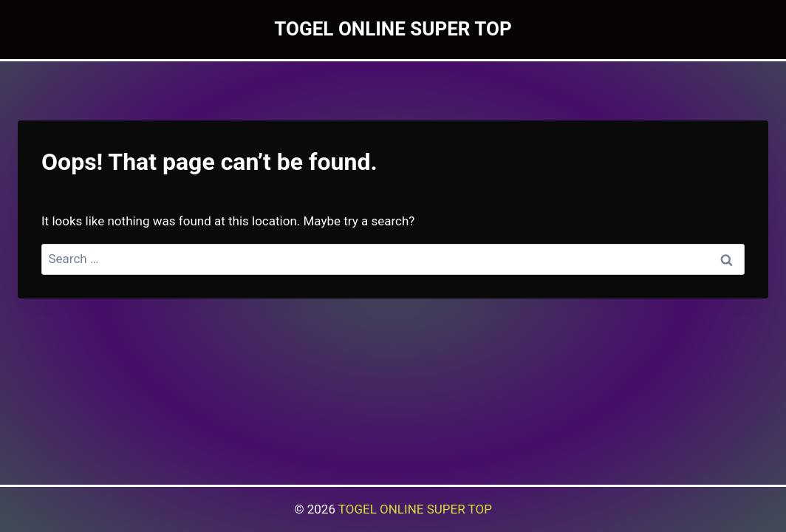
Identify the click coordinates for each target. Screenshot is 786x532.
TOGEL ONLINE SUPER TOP (415, 509)
